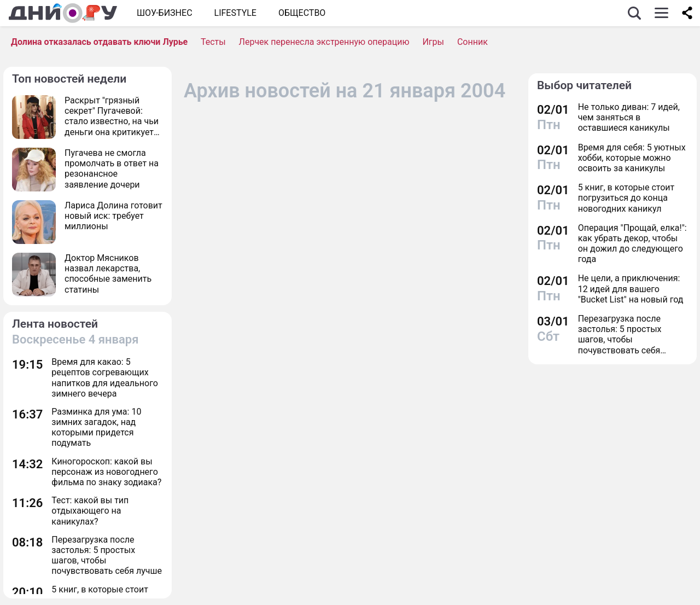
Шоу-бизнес (165, 13)
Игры (433, 42)
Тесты (213, 42)
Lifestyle (235, 13)
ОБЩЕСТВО (302, 13)
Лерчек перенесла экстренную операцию (324, 42)
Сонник (472, 42)
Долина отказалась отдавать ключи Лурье (99, 42)
